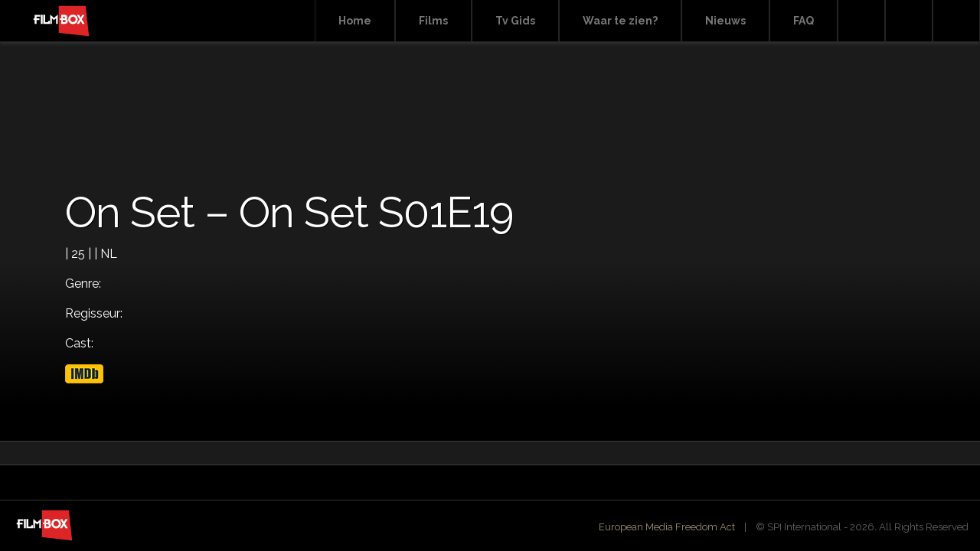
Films (433, 21)
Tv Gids (515, 21)
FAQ (804, 21)
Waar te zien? (620, 21)
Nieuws (725, 21)
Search (861, 21)
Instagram (956, 21)
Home (355, 21)
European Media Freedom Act (667, 527)
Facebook (909, 21)
